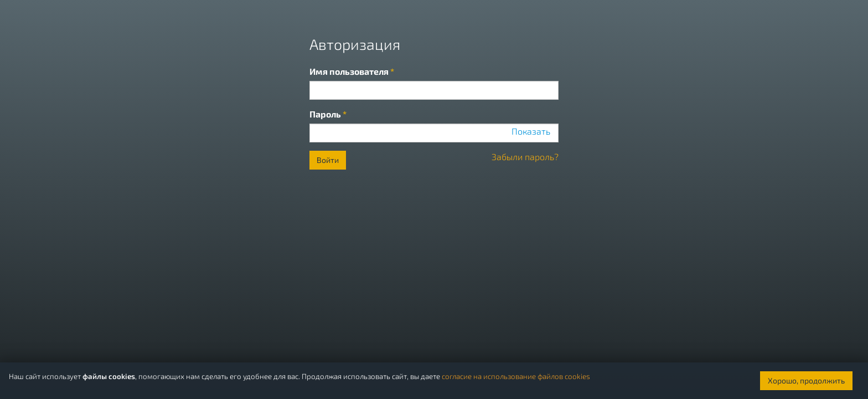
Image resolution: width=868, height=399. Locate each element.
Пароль (328, 114)
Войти (328, 160)
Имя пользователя (352, 71)
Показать (531, 131)
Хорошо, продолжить (806, 380)
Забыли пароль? (525, 157)
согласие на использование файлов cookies (516, 376)
